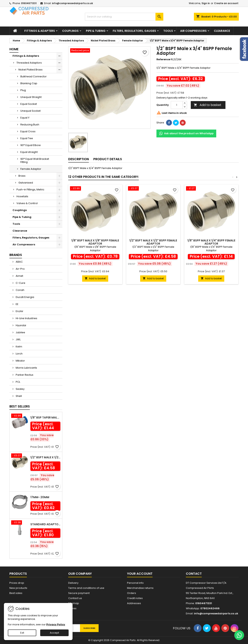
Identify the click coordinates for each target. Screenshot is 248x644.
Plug (23, 90)
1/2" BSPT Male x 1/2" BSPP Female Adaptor (45, 457)
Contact (194, 574)
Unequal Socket (30, 111)
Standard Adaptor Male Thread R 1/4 (45, 524)
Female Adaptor (31, 169)
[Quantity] (177, 105)
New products (18, 588)
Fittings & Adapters (40, 31)
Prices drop (17, 583)
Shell (18, 396)
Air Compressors (193, 31)
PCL (18, 382)
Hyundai (21, 325)
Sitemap (74, 603)
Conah (20, 290)
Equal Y (25, 118)
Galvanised (26, 183)
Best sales (16, 593)
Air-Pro (20, 269)
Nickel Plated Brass (30, 70)
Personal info (135, 583)
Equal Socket (29, 104)
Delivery (73, 583)
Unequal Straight (31, 97)
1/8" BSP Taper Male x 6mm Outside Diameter (45, 417)
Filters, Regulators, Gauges (134, 31)
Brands (16, 255)
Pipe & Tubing (96, 31)
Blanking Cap (29, 83)
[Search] (124, 17)
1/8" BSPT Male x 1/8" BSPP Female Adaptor (95, 242)
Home (14, 49)
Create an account (226, 3)
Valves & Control (27, 203)
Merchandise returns (140, 588)
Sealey (20, 389)
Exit (22, 633)
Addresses (134, 603)
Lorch (19, 354)
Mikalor (20, 361)
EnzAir (19, 311)
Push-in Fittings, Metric (30, 190)
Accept (54, 633)
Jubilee (20, 332)
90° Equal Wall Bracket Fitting (35, 160)
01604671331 (29, 3)
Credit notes (135, 598)
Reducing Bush (30, 125)
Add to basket (208, 105)
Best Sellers (20, 406)
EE (17, 304)
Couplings (70, 31)
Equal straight (29, 152)
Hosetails (22, 196)
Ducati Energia (25, 297)
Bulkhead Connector (34, 76)
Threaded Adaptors (29, 63)
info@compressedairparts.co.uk (72, 3)
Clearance (222, 31)
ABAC (19, 262)
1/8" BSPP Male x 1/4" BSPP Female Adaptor (211, 242)
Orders (132, 593)
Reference (163, 59)
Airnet (19, 276)
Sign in (206, 3)
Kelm (19, 347)
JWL (18, 339)
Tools (168, 31)
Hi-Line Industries (26, 318)
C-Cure (20, 283)
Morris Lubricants (26, 368)
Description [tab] (79, 159)
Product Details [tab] (108, 159)
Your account (140, 574)
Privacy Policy (56, 624)
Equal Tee (27, 138)
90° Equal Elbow (31, 145)
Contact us (75, 598)
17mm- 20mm (40, 497)
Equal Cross (28, 131)
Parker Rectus (24, 375)
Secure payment (79, 593)
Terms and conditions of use (86, 588)
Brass (22, 176)
